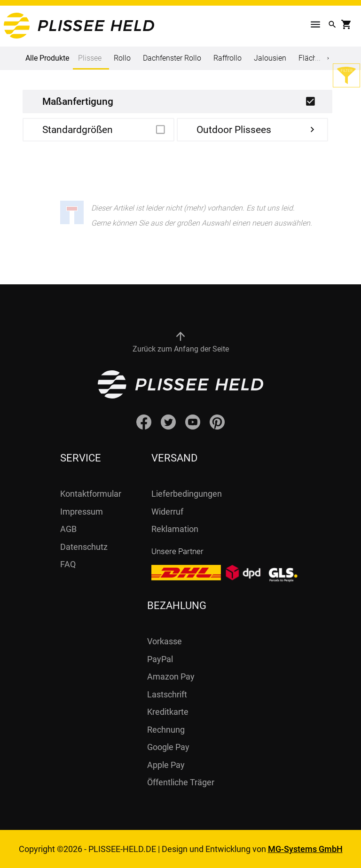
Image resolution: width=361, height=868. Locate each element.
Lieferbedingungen (187, 494)
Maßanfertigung (78, 102)
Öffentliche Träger (181, 782)
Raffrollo (228, 58)
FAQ (68, 564)
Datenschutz (84, 547)
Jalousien (270, 58)
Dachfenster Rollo (172, 58)
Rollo (122, 58)
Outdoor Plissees (234, 130)
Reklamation (175, 529)
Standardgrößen (78, 130)
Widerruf (167, 512)
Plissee (90, 62)
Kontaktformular (91, 494)
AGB (68, 529)
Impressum (82, 512)
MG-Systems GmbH (305, 849)
